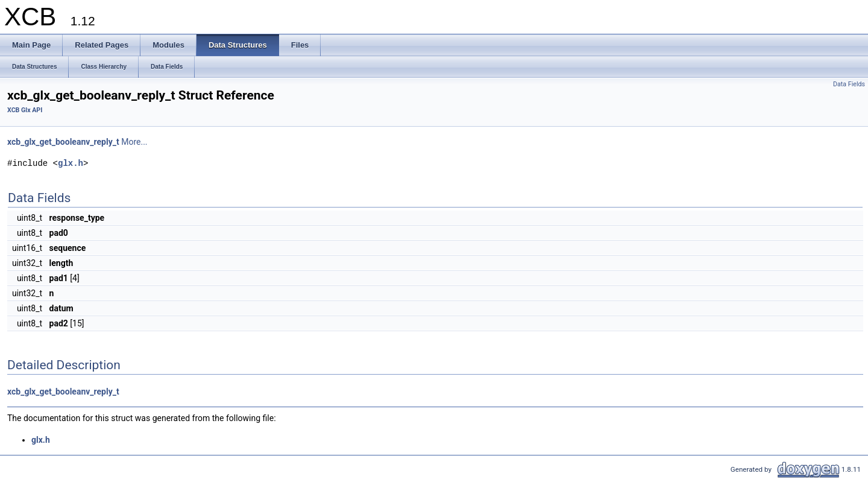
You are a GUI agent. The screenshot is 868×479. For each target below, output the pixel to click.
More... (134, 142)
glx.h (71, 163)
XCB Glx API (25, 110)
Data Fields (849, 84)
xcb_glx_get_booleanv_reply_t (63, 142)
